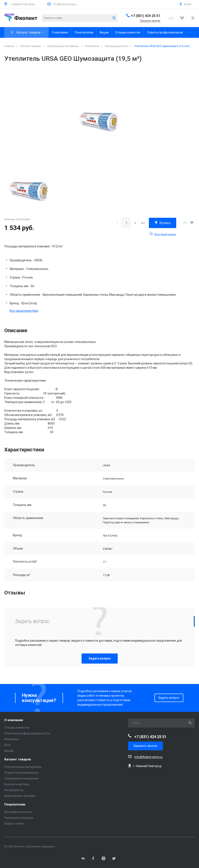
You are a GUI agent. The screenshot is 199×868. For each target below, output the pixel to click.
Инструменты (14, 790)
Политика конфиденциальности (27, 733)
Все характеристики (24, 311)
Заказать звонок (145, 746)
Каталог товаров (18, 759)
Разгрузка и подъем (19, 818)
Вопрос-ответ (14, 824)
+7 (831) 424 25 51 (146, 16)
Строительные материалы (23, 767)
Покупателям (15, 805)
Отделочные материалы (22, 773)
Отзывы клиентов (17, 728)
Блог (8, 745)
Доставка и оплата (18, 812)
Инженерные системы (20, 796)
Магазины (12, 739)
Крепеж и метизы (17, 784)
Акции (9, 751)
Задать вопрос (100, 658)
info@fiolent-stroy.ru (65, 4)
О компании (14, 720)
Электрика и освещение (22, 778)
